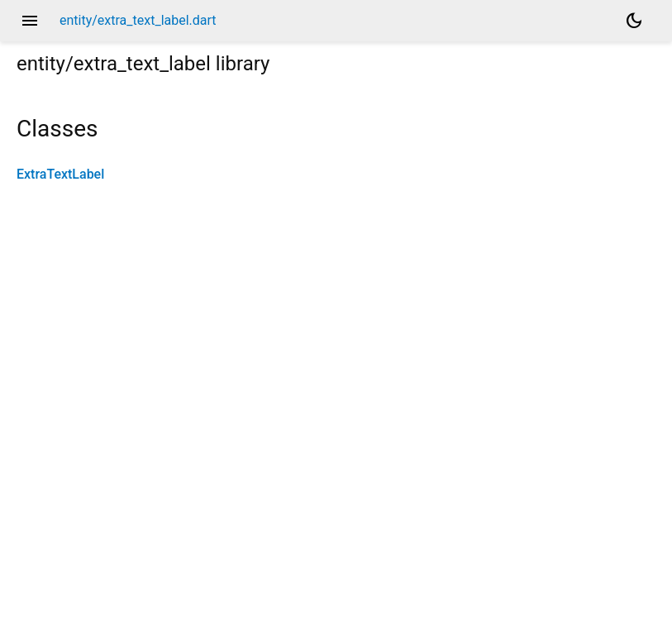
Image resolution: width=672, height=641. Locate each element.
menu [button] (30, 21)
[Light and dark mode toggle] (634, 21)
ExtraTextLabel (60, 174)
